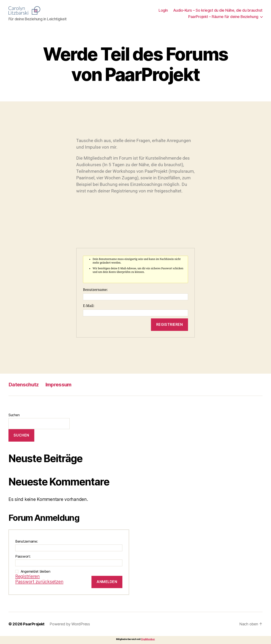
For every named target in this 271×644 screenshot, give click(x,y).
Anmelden (107, 582)
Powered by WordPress (70, 624)
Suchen (14, 415)
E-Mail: (89, 306)
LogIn (163, 10)
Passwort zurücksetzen (39, 582)
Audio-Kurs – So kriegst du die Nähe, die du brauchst (218, 10)
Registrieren (170, 325)
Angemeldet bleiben (36, 571)
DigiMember (148, 639)
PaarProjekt (34, 624)
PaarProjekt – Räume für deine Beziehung (223, 17)
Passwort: (23, 556)
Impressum (58, 385)
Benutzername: (95, 290)
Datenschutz (24, 385)
